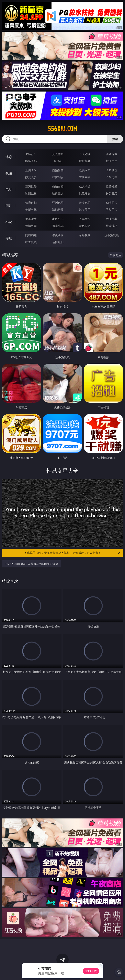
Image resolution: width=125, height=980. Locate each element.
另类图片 (112, 210)
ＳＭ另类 (112, 177)
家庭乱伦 (58, 219)
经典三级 (58, 193)
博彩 (9, 157)
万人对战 (85, 154)
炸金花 (58, 161)
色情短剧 (58, 242)
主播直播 (85, 177)
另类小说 (58, 226)
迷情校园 (31, 226)
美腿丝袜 (31, 210)
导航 (9, 238)
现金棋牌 (85, 161)
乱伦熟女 (85, 193)
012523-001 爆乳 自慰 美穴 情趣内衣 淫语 (31, 564)
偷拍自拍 (58, 186)
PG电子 (31, 154)
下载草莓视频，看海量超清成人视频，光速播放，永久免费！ (73, 553)
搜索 (115, 139)
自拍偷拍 (58, 170)
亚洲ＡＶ (31, 170)
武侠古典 (112, 219)
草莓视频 (85, 235)
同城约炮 (31, 235)
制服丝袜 (31, 193)
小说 (9, 222)
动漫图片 (112, 203)
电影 (9, 189)
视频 (9, 173)
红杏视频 (31, 242)
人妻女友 (85, 219)
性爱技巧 (112, 226)
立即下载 (91, 971)
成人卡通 (85, 186)
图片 (9, 206)
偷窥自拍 (31, 203)
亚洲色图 (58, 203)
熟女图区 (85, 210)
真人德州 (58, 154)
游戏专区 (112, 154)
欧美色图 (85, 203)
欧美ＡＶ (85, 170)
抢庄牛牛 (112, 161)
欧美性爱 (112, 186)
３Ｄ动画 (112, 170)
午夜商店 (58, 235)
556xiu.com (62, 129)
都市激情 (31, 219)
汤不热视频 (112, 235)
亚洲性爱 (31, 186)
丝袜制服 (58, 177)
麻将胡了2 (31, 161)
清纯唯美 (58, 210)
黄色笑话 (85, 226)
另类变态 (112, 193)
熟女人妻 (31, 177)
